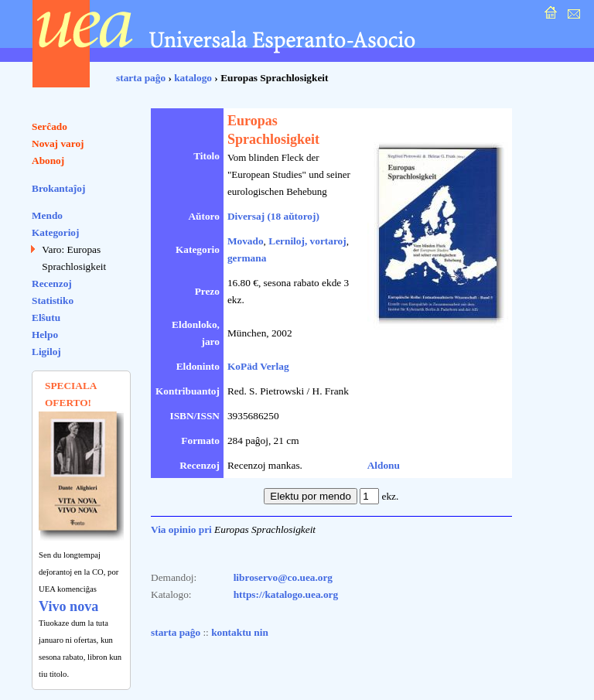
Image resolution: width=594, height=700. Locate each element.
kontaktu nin (240, 632)
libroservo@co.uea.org (283, 577)
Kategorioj (55, 232)
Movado (246, 241)
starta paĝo (141, 78)
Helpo (45, 335)
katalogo (193, 78)
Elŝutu (46, 318)
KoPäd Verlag (258, 366)
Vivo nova (68, 606)
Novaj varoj (58, 143)
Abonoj (48, 160)
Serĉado (49, 126)
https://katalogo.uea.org (286, 594)
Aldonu (384, 465)
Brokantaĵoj (58, 188)
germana (247, 258)
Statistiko (53, 300)
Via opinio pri (181, 529)
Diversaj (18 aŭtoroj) (273, 216)
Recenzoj (52, 283)
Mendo (47, 215)
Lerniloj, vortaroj (307, 241)
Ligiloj (46, 352)
